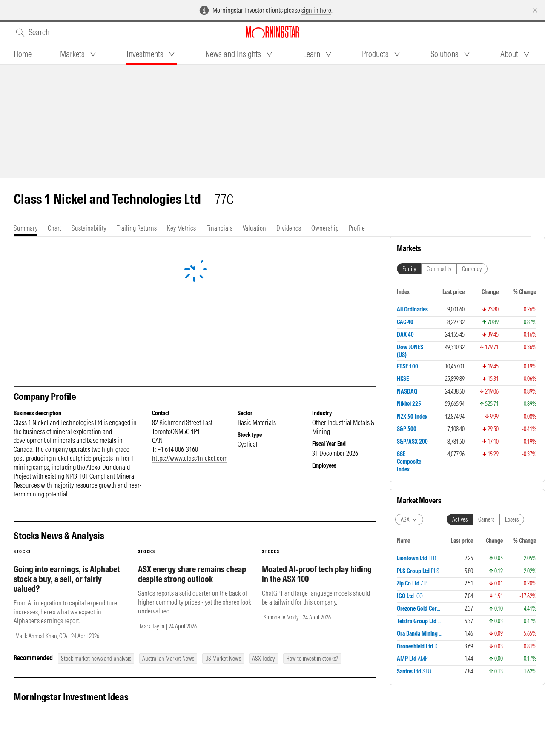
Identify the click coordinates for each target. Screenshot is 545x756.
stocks (22, 552)
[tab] (23, 54)
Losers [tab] (512, 322)
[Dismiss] (535, 10)
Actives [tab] (460, 322)
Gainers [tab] (486, 322)
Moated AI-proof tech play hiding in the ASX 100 (317, 574)
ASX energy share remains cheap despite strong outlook (192, 574)
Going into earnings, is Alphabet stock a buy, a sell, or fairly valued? (67, 579)
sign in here (316, 10)
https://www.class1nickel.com (190, 458)
